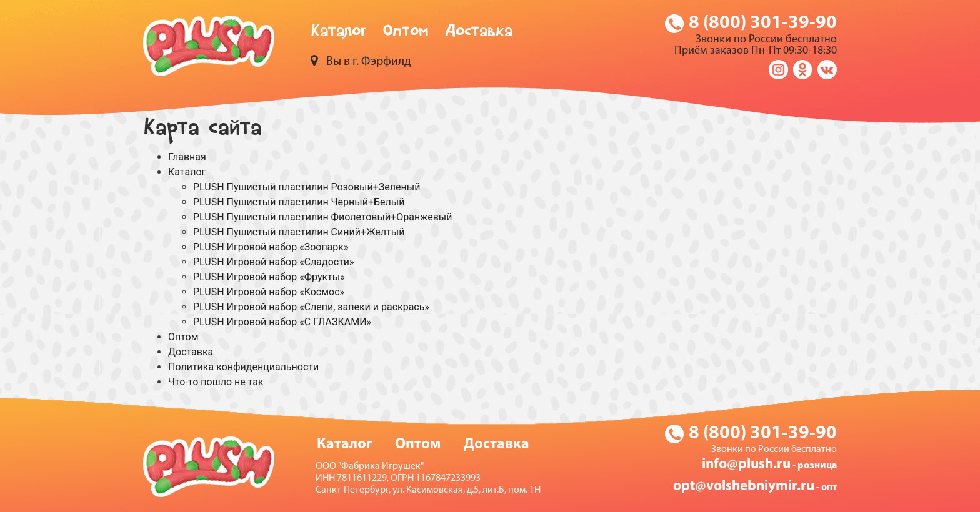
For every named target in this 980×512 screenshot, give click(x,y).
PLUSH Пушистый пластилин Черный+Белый (299, 202)
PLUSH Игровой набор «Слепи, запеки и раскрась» (311, 307)
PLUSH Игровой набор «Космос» (269, 292)
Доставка (479, 33)
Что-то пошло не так (216, 382)
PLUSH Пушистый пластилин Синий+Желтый (299, 232)
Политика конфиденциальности (243, 367)
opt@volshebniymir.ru (744, 487)
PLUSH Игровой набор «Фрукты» (269, 277)
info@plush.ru (746, 465)
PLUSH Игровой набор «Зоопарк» (271, 247)
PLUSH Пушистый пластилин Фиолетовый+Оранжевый (323, 217)
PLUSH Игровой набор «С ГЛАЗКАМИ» (282, 322)
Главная (187, 157)
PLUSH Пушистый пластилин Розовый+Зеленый (307, 187)
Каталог (338, 33)
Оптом (406, 33)
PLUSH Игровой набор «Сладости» (274, 262)
